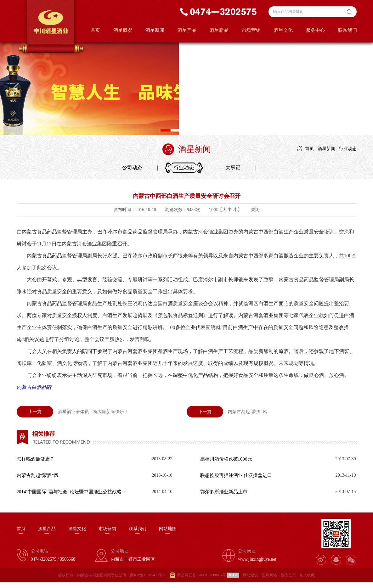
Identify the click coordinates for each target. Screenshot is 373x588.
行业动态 (348, 149)
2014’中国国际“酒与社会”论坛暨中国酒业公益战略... (71, 492)
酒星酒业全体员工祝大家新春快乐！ (73, 412)
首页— (21, 531)
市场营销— (107, 531)
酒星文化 (283, 30)
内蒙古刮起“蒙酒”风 (227, 412)
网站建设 (251, 575)
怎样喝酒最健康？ (36, 459)
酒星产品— (47, 531)
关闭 (255, 210)
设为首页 (288, 575)
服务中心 (315, 30)
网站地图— (168, 531)
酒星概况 (123, 30)
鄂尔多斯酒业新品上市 (224, 492)
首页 (95, 30)
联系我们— (138, 531)
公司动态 (132, 168)
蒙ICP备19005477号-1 (148, 575)
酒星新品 (219, 30)
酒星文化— (77, 531)
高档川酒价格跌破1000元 (226, 459)
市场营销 (251, 30)
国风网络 (269, 575)
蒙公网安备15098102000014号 (202, 575)
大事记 (233, 168)
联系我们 (348, 30)
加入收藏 (307, 575)
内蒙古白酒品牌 (34, 387)
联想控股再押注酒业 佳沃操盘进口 (236, 475)
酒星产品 (187, 30)
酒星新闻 (155, 30)
